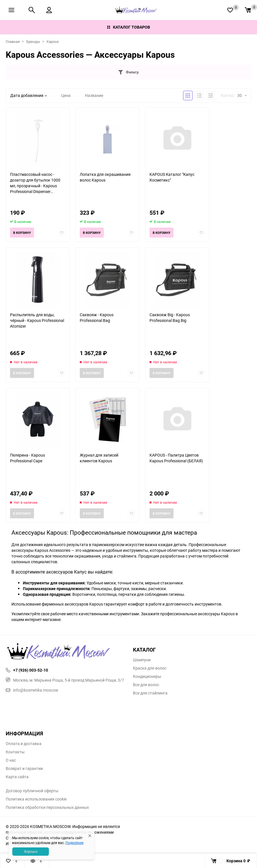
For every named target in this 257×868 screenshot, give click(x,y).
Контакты (15, 752)
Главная (13, 41)
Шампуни (142, 660)
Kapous (53, 41)
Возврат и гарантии (24, 769)
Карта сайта (17, 777)
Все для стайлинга (150, 693)
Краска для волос (150, 668)
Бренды (33, 41)
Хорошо (31, 851)
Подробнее (74, 843)
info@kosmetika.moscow (32, 690)
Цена (66, 95)
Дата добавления (29, 95)
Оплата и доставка (24, 744)
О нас (11, 760)
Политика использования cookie (36, 799)
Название (94, 95)
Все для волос (146, 685)
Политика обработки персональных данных (47, 807)
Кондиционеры (147, 676)
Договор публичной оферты (32, 791)
